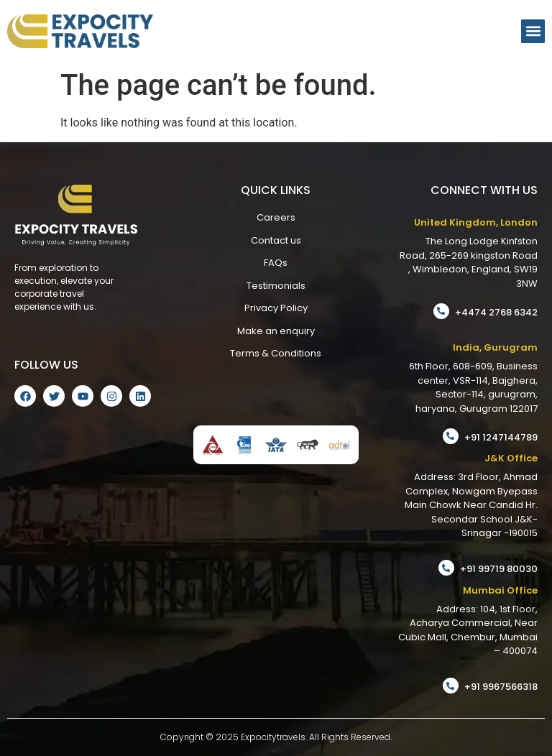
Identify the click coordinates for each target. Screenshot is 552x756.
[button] (533, 31)
